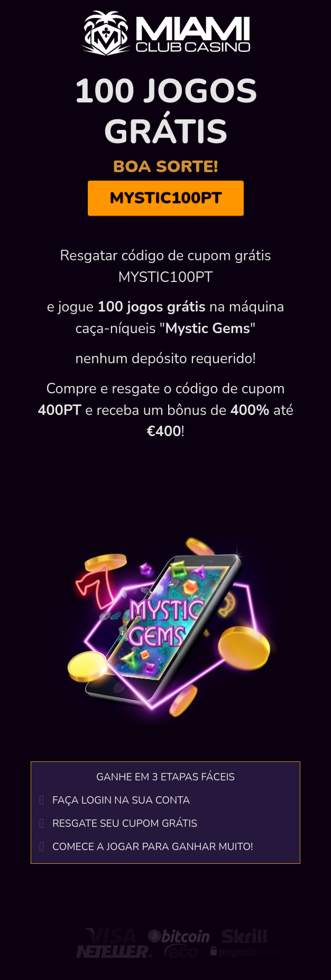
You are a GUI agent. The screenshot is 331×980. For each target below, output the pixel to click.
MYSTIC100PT (165, 199)
